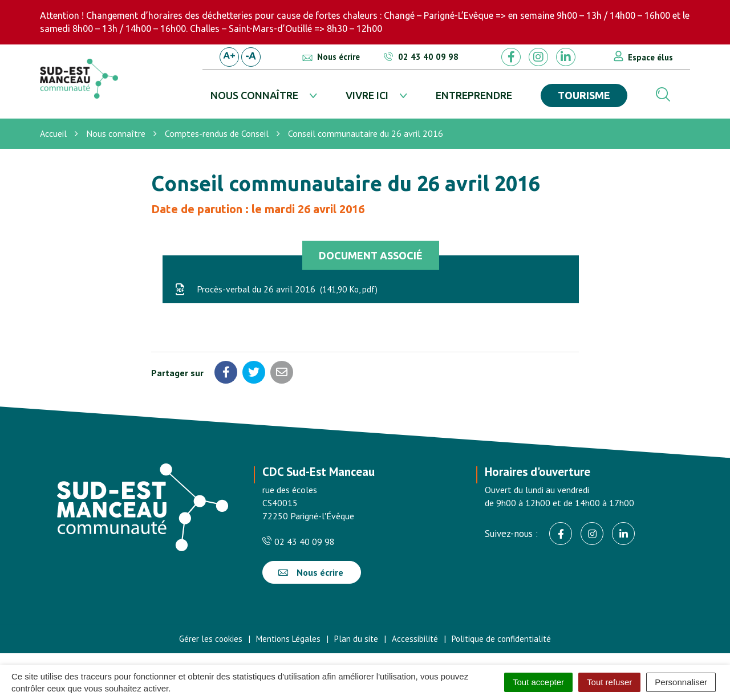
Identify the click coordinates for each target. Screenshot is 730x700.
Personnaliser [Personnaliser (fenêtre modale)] (681, 682)
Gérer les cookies (211, 639)
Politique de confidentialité (501, 639)
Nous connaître (254, 95)
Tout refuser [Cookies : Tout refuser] (609, 682)
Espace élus (650, 57)
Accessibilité (415, 639)
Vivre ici (367, 95)
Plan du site (356, 639)
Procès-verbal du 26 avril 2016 (276, 289)
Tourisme (584, 95)
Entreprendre (474, 95)
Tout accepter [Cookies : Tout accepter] (538, 682)
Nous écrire (311, 572)
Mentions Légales (288, 639)
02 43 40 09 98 (299, 542)
